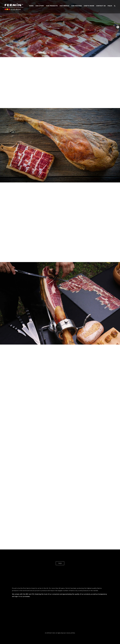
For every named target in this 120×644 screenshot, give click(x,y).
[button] (115, 6)
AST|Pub (73, 633)
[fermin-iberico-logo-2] (60, 573)
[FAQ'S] (60, 563)
